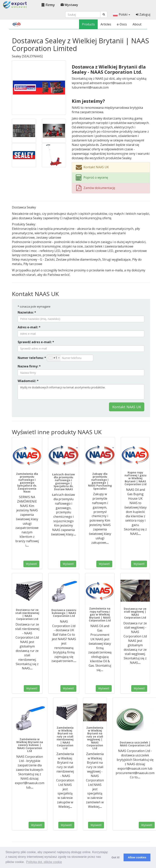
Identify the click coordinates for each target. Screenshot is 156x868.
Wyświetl (31, 564)
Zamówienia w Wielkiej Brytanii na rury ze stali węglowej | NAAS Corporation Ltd (95, 738)
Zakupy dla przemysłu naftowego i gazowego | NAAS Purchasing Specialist (100, 481)
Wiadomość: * (28, 381)
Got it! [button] (116, 857)
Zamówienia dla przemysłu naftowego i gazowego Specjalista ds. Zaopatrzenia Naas (27, 483)
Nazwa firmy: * (29, 366)
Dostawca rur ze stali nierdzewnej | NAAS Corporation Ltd (27, 614)
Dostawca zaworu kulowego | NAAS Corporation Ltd (64, 613)
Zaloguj (143, 14)
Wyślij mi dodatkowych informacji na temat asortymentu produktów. (81, 392)
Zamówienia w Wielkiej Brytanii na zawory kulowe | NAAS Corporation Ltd (30, 745)
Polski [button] (122, 14)
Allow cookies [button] (137, 857)
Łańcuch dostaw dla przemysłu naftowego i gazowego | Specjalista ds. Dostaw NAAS (64, 482)
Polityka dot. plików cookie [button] (44, 862)
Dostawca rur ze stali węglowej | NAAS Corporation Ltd (135, 613)
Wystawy (69, 5)
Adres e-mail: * (29, 327)
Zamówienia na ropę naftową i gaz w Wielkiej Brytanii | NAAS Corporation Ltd (100, 614)
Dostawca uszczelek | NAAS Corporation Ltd (135, 744)
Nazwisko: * (27, 312)
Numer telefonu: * (32, 358)
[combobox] (54, 358)
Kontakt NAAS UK (127, 407)
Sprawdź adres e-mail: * (36, 342)
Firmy (48, 5)
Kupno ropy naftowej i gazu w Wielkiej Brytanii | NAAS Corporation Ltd (135, 478)
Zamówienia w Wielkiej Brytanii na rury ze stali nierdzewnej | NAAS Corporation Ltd (65, 738)
